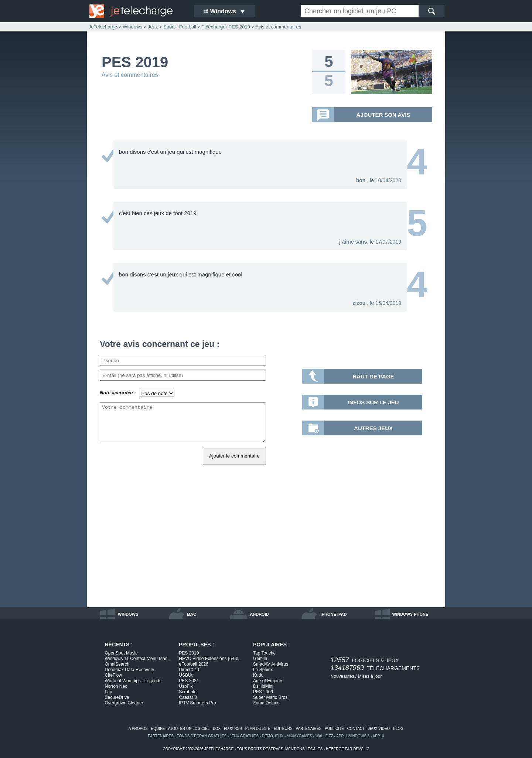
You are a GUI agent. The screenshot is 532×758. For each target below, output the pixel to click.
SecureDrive (117, 697)
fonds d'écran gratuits (202, 736)
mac (192, 614)
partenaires (308, 729)
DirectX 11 (189, 670)
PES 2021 (189, 681)
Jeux (153, 27)
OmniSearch (117, 664)
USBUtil (187, 675)
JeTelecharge (103, 27)
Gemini (260, 659)
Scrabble (187, 692)
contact (356, 729)
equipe (158, 729)
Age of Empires (268, 681)
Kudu (258, 675)
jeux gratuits (244, 736)
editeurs (283, 729)
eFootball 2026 (193, 664)
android (259, 614)
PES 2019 (189, 653)
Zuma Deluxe (266, 703)
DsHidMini (263, 686)
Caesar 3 (188, 697)
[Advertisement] (266, 544)
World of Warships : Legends (133, 681)
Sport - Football (180, 27)
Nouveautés (342, 676)
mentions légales (304, 749)
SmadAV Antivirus (271, 664)
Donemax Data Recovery (130, 670)
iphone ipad (334, 614)
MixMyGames (299, 736)
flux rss (233, 729)
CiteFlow (114, 675)
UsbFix (186, 686)
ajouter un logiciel (189, 729)
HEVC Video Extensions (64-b (210, 659)
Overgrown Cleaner (124, 703)
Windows (132, 27)
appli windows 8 (353, 736)
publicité (334, 729)
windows (128, 614)
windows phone (410, 614)
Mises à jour (370, 676)
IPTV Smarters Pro (197, 703)
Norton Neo (116, 686)
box (217, 729)
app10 (378, 736)
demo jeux (273, 736)
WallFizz (324, 736)
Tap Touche (264, 653)
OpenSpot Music (121, 653)
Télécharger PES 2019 (226, 27)
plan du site (258, 729)
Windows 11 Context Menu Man (138, 659)
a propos (138, 729)
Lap (109, 692)
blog (398, 729)
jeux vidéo (379, 729)
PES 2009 (263, 692)
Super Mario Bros (270, 697)
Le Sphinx (263, 670)
